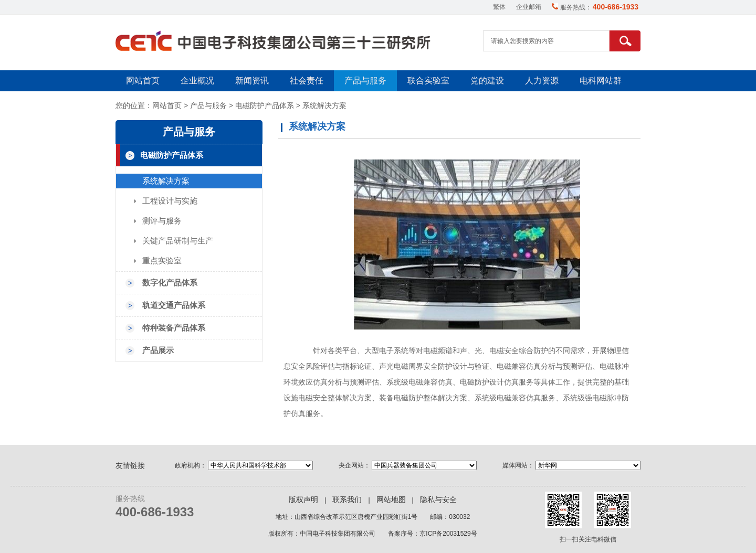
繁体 (499, 7)
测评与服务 (162, 221)
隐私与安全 (438, 500)
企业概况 (197, 81)
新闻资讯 (252, 81)
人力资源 (542, 81)
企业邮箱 (529, 7)
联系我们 (347, 500)
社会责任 (307, 81)
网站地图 (391, 500)
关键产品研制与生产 (178, 241)
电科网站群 (601, 81)
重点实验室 (162, 261)
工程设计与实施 (170, 201)
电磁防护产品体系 (265, 106)
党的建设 (487, 81)
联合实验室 (428, 81)
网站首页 (143, 81)
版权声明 (303, 500)
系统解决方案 (324, 106)
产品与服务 (365, 81)
